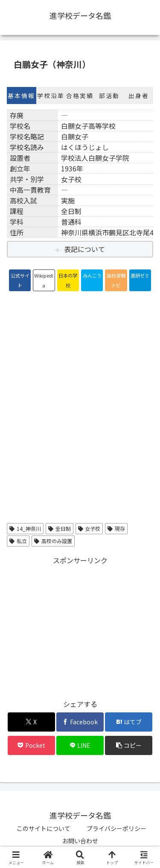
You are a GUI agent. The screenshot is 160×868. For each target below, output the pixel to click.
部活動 (109, 95)
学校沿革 (51, 95)
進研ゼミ (140, 275)
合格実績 (80, 95)
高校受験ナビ (116, 280)
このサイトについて (44, 828)
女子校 (89, 528)
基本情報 (21, 95)
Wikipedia (44, 280)
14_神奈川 (25, 528)
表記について (84, 249)
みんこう (92, 275)
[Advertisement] (80, 626)
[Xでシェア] (31, 722)
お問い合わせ (80, 841)
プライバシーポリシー (116, 828)
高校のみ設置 (53, 541)
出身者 (139, 95)
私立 (18, 541)
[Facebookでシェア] (80, 722)
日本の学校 (68, 280)
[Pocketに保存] (31, 745)
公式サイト (20, 280)
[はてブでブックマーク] (129, 722)
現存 (116, 528)
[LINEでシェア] (80, 745)
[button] (129, 745)
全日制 (60, 528)
